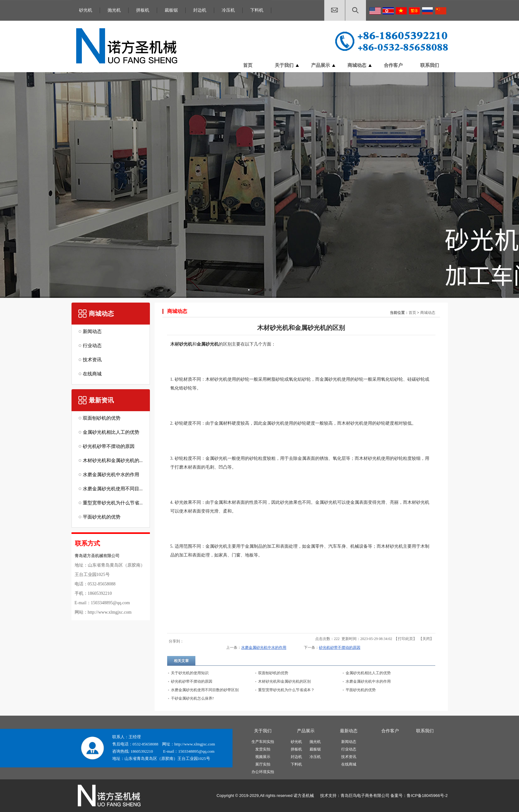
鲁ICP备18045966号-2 (427, 796)
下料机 (257, 10)
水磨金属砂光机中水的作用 (264, 648)
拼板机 (143, 10)
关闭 (426, 639)
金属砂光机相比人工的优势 (368, 673)
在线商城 (349, 764)
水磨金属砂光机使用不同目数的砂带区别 (205, 690)
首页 (412, 313)
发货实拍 (263, 749)
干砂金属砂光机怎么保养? (192, 698)
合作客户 (390, 731)
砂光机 (86, 10)
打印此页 (405, 639)
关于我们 (263, 731)
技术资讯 (349, 757)
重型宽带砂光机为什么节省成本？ (286, 690)
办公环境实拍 (263, 772)
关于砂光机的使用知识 (190, 673)
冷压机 (228, 10)
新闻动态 (349, 742)
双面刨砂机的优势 (273, 673)
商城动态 (428, 313)
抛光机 (114, 10)
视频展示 (263, 757)
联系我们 (425, 731)
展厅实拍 (263, 764)
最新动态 (349, 731)
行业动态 (349, 749)
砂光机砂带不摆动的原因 (340, 648)
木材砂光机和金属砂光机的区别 (284, 681)
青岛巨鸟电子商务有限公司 (365, 796)
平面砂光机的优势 (361, 690)
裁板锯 (171, 10)
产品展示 (306, 731)
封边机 (200, 10)
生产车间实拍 (263, 742)
